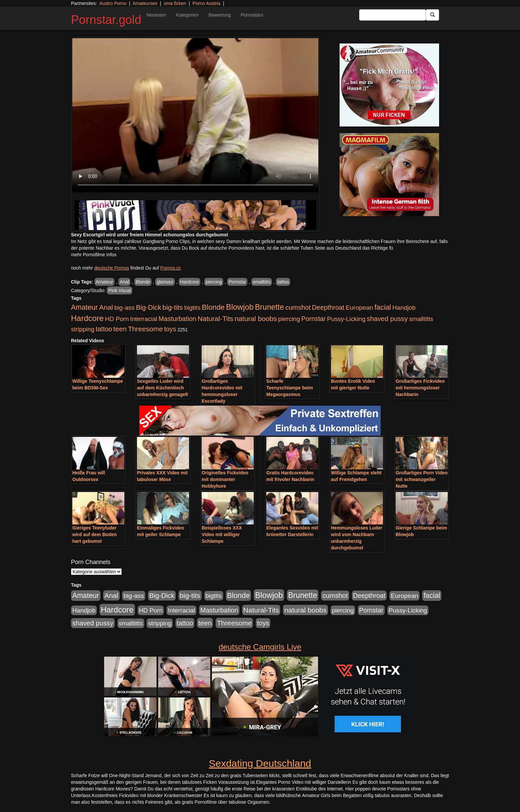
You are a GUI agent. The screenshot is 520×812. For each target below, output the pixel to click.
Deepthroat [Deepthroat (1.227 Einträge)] (328, 307)
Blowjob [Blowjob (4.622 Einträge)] (240, 307)
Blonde (143, 282)
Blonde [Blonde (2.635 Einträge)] (213, 307)
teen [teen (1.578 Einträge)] (120, 329)
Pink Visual (120, 290)
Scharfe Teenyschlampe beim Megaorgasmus (290, 388)
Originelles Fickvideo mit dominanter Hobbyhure (225, 479)
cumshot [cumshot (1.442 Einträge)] (298, 307)
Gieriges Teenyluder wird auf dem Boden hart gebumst (95, 534)
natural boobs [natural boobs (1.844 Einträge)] (256, 319)
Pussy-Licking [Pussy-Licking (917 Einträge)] (346, 319)
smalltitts (262, 282)
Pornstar (237, 282)
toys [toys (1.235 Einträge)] (170, 329)
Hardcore (190, 282)
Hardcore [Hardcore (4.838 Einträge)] (87, 318)
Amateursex (145, 3)
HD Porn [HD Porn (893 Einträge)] (117, 319)
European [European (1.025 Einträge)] (359, 308)
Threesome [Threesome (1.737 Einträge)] (145, 329)
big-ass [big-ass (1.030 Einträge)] (124, 308)
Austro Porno (113, 3)
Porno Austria (207, 3)
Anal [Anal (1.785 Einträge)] (106, 307)
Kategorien (187, 15)
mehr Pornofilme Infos (94, 255)
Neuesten (156, 15)
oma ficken (175, 3)
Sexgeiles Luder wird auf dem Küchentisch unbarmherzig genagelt (162, 388)
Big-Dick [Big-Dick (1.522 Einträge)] (149, 307)
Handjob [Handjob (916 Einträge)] (404, 308)
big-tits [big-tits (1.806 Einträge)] (173, 307)
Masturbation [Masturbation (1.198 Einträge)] (177, 319)
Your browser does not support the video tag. (195, 115)
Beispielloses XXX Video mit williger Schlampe (222, 534)
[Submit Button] (432, 15)
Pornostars (252, 15)
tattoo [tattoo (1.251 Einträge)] (104, 329)
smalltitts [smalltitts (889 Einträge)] (421, 319)
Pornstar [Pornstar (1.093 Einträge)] (314, 319)
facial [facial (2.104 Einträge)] (383, 307)
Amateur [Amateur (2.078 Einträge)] (84, 307)
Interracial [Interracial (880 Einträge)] (144, 319)
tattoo (283, 282)
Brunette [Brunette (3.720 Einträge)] (270, 307)
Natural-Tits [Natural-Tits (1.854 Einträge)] (216, 319)
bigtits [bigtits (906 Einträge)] (193, 308)
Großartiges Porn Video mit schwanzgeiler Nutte (422, 479)
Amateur (105, 282)
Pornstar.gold (106, 20)
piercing (214, 282)
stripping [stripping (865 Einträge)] (83, 329)
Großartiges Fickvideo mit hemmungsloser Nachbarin (420, 388)
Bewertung (220, 15)
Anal (124, 282)
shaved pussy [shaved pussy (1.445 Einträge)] (387, 319)
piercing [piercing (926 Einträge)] (289, 319)
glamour (165, 282)
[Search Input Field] (392, 15)
